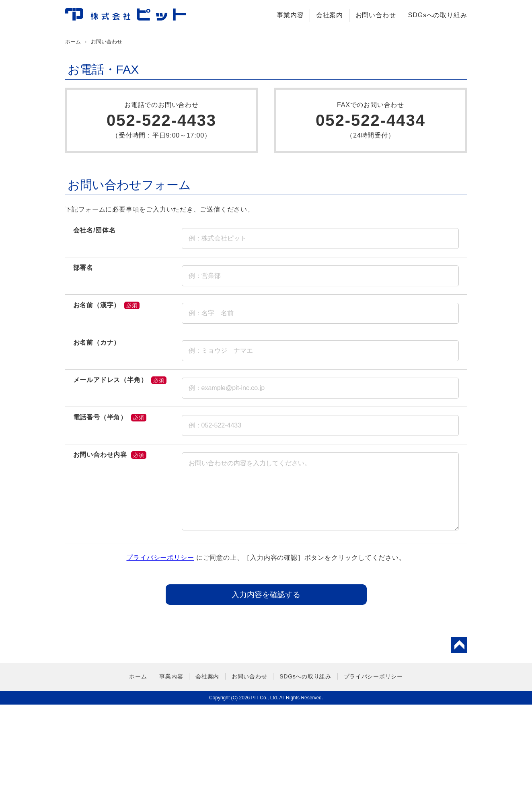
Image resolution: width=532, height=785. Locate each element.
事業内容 (290, 15)
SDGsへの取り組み (438, 15)
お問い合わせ (376, 15)
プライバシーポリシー (160, 638)
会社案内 (330, 15)
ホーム (73, 122)
